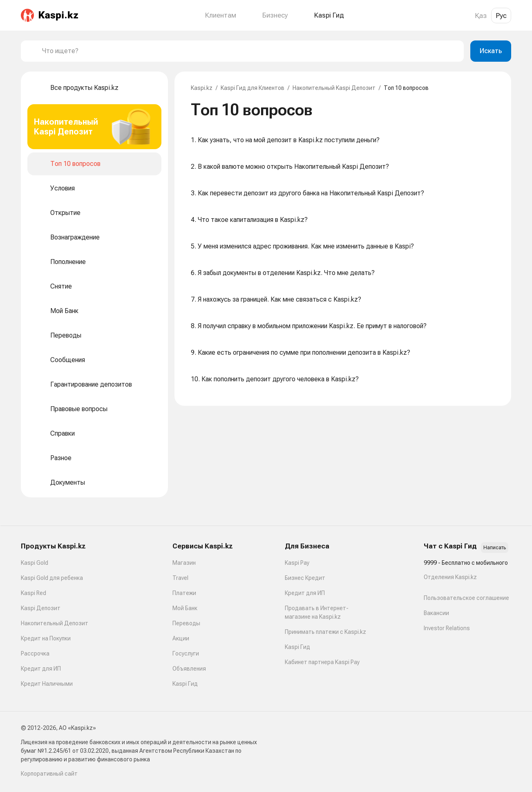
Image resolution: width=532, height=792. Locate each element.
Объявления (189, 669)
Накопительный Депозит (55, 623)
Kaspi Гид (185, 684)
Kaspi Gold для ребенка (52, 578)
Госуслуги (186, 653)
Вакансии (436, 613)
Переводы (186, 623)
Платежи (184, 593)
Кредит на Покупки (46, 638)
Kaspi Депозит (41, 608)
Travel (180, 578)
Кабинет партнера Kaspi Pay (322, 662)
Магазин (184, 563)
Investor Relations (447, 628)
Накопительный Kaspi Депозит (334, 88)
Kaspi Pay (297, 563)
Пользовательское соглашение (466, 598)
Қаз (481, 16)
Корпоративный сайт (49, 774)
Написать (495, 548)
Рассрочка (35, 653)
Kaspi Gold (35, 563)
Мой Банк (185, 608)
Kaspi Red (34, 593)
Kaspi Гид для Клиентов (253, 88)
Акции (181, 638)
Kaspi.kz (202, 88)
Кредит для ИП (41, 669)
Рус (501, 16)
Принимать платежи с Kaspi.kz (325, 632)
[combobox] (250, 51)
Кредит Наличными (47, 684)
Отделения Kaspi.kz (450, 577)
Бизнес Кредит (305, 578)
